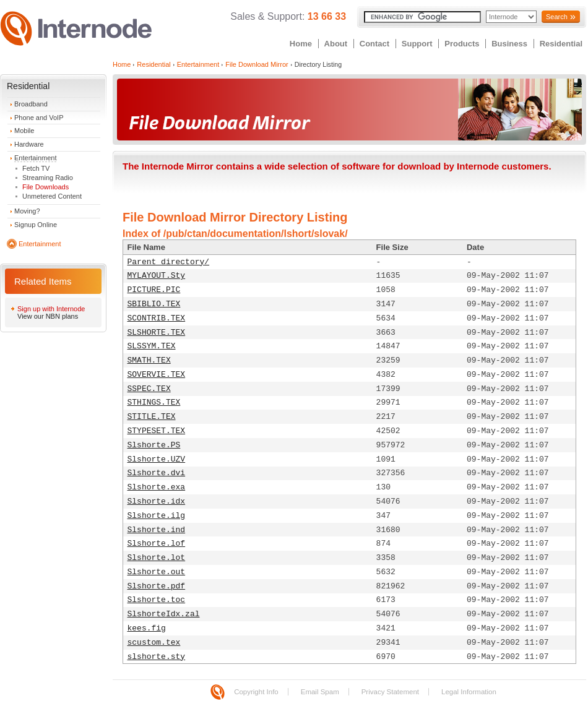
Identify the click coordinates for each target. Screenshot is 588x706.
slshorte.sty (157, 657)
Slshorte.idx (157, 502)
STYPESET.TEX (157, 431)
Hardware (29, 144)
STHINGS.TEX (154, 403)
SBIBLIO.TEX (154, 304)
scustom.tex (154, 643)
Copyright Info (256, 692)
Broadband (31, 104)
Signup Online (36, 225)
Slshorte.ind (157, 530)
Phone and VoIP (39, 118)
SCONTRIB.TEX (157, 318)
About (336, 44)
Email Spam (320, 692)
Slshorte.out (157, 572)
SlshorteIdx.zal (164, 614)
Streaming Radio (48, 178)
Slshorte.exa (157, 487)
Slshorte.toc (157, 600)
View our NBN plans (48, 316)
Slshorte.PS (154, 445)
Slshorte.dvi (157, 473)
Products (462, 44)
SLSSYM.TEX (152, 346)
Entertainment (35, 158)
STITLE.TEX (152, 417)
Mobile (24, 131)
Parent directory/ (169, 262)
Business (509, 44)
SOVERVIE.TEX (157, 375)
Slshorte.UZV (157, 459)
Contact (374, 44)
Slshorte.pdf (157, 586)
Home (301, 44)
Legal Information (469, 692)
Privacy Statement (390, 692)
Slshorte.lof (157, 544)
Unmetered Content (52, 196)
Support (417, 44)
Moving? (27, 211)
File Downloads (45, 187)
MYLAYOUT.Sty (157, 276)
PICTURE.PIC (154, 290)
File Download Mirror (257, 64)
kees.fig (147, 628)
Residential (561, 44)
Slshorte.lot (157, 558)
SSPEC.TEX (149, 389)
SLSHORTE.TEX (157, 333)
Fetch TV (36, 168)
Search (557, 17)
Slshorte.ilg (157, 516)
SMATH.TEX (149, 360)
